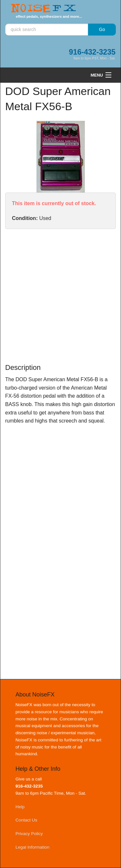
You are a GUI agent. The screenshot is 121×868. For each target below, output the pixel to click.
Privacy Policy (29, 834)
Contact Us (26, 820)
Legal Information (32, 847)
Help (20, 807)
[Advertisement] (60, 296)
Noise (44, 9)
